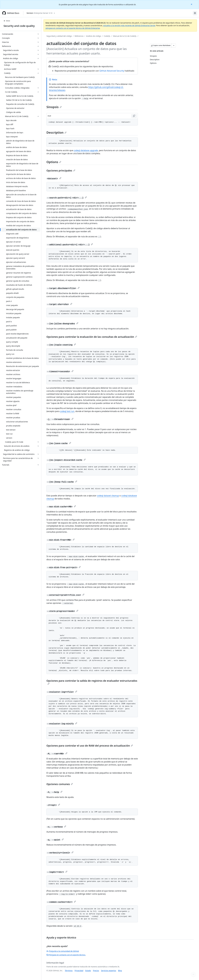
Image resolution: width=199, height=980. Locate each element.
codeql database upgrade (86, 150)
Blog (120, 971)
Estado (88, 971)
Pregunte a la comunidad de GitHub (63, 951)
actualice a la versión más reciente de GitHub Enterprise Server (129, 25)
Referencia (79, 36)
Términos (69, 971)
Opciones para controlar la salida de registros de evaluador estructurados (92, 682)
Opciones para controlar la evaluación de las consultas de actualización (92, 337)
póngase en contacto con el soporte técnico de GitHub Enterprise (73, 28)
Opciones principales (61, 171)
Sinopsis (54, 107)
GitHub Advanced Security (112, 71)
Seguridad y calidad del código (59, 36)
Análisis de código (94, 36)
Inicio (7, 21)
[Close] (192, 4)
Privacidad (79, 971)
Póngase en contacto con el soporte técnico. (66, 955)
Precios (96, 971)
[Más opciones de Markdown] (174, 45)
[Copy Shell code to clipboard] (134, 116)
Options (54, 162)
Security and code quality (19, 26)
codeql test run (67, 411)
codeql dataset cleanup (108, 496)
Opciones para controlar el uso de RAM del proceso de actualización (90, 746)
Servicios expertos (109, 971)
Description (56, 132)
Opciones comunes (60, 784)
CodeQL (107, 36)
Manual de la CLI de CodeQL (125, 36)
